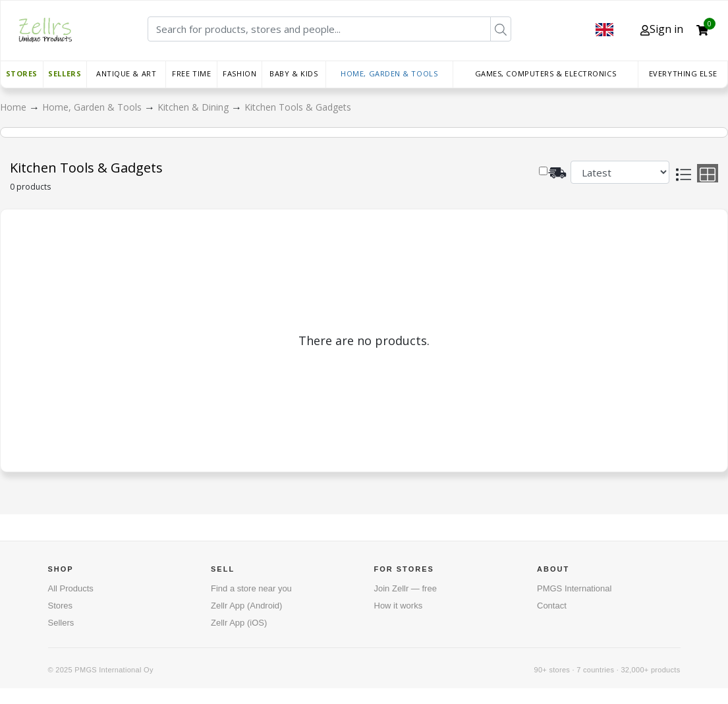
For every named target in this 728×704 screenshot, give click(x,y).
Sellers (65, 73)
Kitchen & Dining (194, 107)
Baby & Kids (294, 73)
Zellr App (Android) (246, 606)
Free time (191, 73)
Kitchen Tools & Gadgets (298, 107)
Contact (552, 606)
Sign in (662, 29)
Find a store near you (251, 588)
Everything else (683, 73)
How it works (399, 606)
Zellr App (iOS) (239, 623)
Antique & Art (126, 73)
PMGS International (574, 588)
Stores (22, 73)
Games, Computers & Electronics (546, 73)
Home (14, 107)
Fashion (239, 73)
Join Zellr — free (406, 588)
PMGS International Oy (114, 670)
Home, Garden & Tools (389, 73)
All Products (71, 588)
